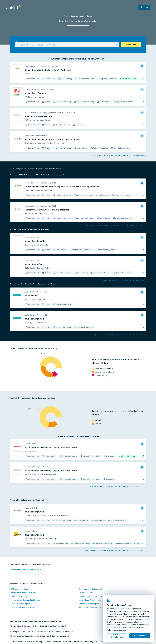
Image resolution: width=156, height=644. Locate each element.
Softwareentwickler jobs (89, 604)
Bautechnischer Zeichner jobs (91, 589)
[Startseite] (13, 7)
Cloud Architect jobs (19, 596)
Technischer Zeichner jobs (90, 607)
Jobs (66, 16)
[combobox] (67, 45)
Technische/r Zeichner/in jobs (23, 607)
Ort (16, 41)
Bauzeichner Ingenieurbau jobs (23, 593)
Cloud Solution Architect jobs (91, 596)
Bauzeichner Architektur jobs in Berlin (26, 570)
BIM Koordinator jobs (19, 589)
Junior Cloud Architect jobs (90, 600)
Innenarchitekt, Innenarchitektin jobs (25, 600)
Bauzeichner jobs (86, 593)
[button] (116, 45)
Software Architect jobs (20, 604)
